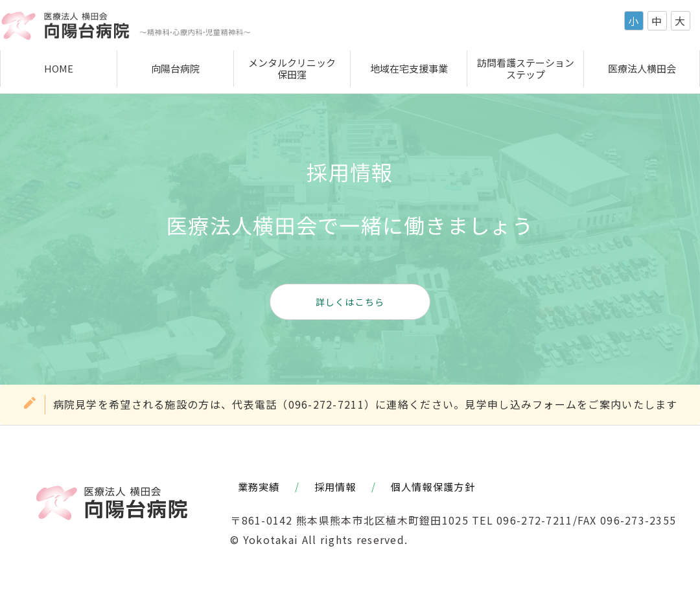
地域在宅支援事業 (409, 68)
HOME (59, 68)
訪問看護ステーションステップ (526, 68)
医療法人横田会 (642, 68)
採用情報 (335, 486)
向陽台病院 (175, 68)
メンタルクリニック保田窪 (292, 68)
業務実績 (259, 486)
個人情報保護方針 (433, 486)
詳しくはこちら (350, 302)
